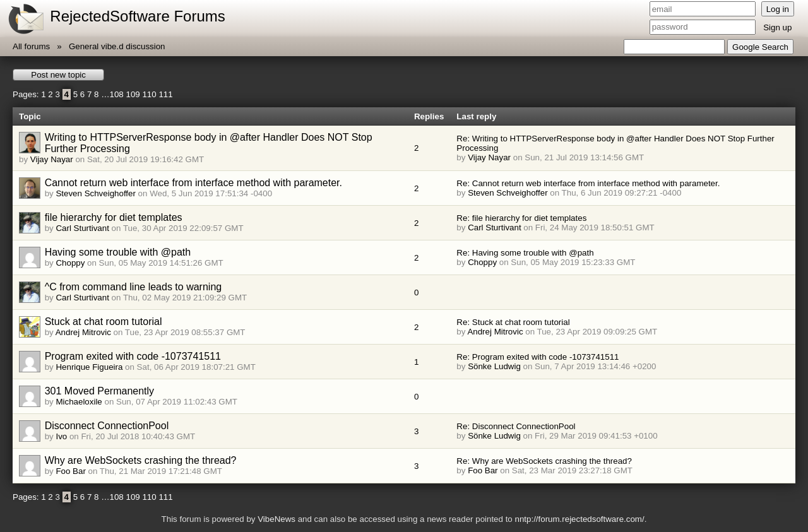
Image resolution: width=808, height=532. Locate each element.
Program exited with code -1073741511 (133, 356)
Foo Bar (70, 471)
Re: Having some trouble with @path (525, 253)
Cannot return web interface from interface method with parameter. (193, 183)
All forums (31, 46)
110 (149, 94)
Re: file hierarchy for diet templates (521, 218)
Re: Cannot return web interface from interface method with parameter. (588, 183)
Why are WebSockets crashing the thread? (141, 460)
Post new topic (58, 75)
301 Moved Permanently (99, 391)
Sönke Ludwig (494, 366)
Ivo (61, 436)
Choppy (70, 263)
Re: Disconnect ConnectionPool (516, 426)
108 (117, 94)
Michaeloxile (79, 402)
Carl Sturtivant (82, 228)
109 (133, 94)
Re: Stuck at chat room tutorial (513, 322)
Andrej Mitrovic (83, 332)
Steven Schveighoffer (95, 193)
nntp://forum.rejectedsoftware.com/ (579, 519)
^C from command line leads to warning (134, 287)
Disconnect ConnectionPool (107, 426)
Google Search (760, 47)
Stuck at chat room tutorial (104, 322)
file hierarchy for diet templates (114, 217)
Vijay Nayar (52, 159)
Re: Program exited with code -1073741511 (538, 357)
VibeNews (276, 519)
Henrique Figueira (89, 367)
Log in (778, 9)
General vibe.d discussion (117, 46)
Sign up (777, 27)
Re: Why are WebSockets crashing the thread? (544, 461)
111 (165, 94)
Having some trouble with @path (118, 252)
